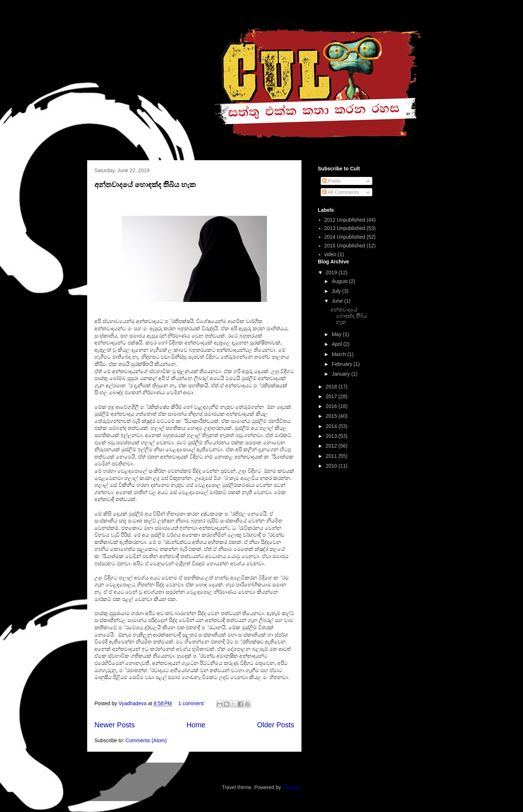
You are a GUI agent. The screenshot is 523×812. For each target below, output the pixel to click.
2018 (332, 387)
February (342, 364)
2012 (332, 446)
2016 (332, 406)
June (338, 301)
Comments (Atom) (146, 740)
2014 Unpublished (345, 237)
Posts (331, 181)
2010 (332, 466)
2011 (332, 456)
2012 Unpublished (345, 220)
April (337, 344)
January (341, 374)
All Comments (341, 192)
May (337, 334)
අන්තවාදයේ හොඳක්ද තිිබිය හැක (145, 185)
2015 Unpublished (345, 246)
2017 (332, 396)
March (339, 354)
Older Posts (276, 725)
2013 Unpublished (345, 228)
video (330, 254)
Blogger (291, 787)
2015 (332, 416)
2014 (332, 426)
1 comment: (192, 703)
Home (196, 725)
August (340, 281)
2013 (332, 436)
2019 (332, 272)
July (337, 291)
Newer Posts (115, 725)
